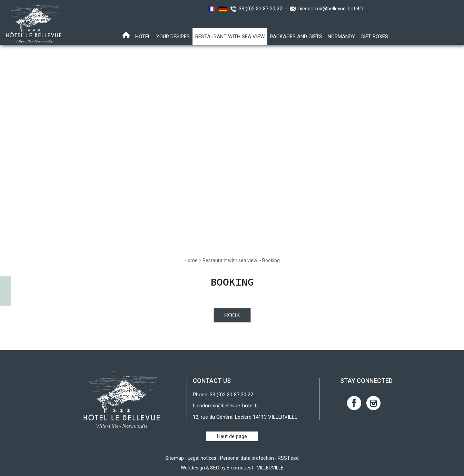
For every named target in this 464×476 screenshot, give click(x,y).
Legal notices (202, 458)
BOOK (232, 315)
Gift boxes (374, 37)
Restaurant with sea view (230, 37)
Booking (271, 260)
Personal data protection (247, 458)
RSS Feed (288, 458)
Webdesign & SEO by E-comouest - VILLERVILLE (232, 468)
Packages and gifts (296, 37)
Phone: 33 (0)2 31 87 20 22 (223, 395)
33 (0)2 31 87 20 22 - (264, 9)
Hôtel (143, 37)
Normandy (341, 37)
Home (191, 260)
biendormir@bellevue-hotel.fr (331, 9)
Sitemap (175, 458)
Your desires (173, 37)
